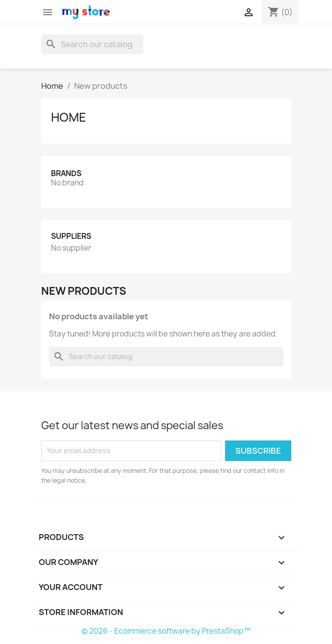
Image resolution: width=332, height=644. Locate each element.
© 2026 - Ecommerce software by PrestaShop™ (166, 631)
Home (69, 117)
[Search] (92, 44)
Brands (66, 173)
